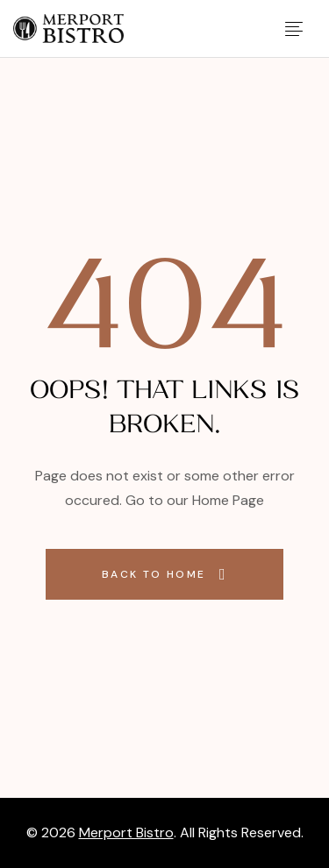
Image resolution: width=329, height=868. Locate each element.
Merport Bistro (126, 832)
